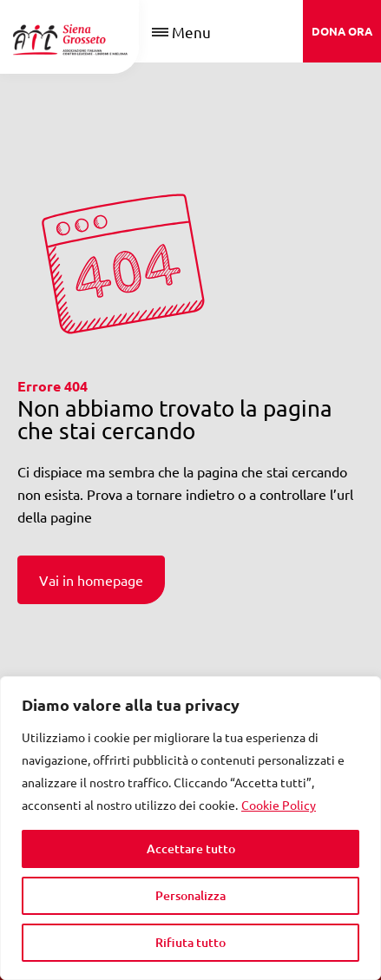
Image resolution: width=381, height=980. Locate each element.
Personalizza (190, 895)
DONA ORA (342, 31)
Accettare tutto (191, 848)
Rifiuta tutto (190, 942)
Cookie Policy (279, 805)
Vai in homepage (91, 580)
